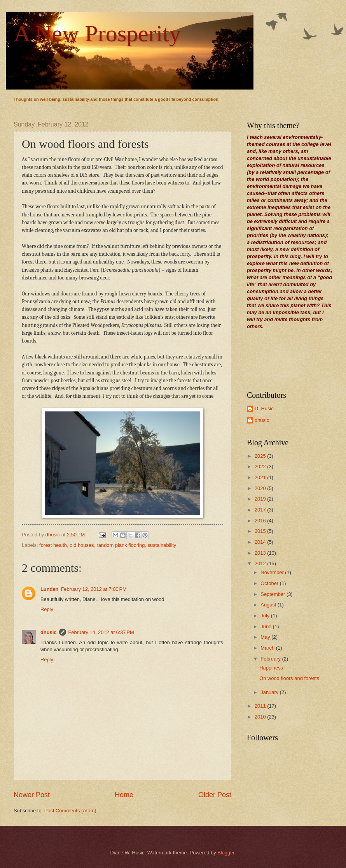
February (271, 659)
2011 (261, 706)
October (270, 583)
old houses (82, 545)
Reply (47, 609)
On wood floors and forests (289, 678)
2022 (261, 467)
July (266, 616)
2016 (261, 521)
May (266, 637)
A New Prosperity (97, 33)
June (267, 626)
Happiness (271, 668)
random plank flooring (121, 545)
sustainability (162, 545)
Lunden (49, 589)
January (270, 692)
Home (124, 795)
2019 (261, 499)
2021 (261, 477)
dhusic (49, 632)
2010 (261, 717)
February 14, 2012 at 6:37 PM (101, 632)
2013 (261, 553)
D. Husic (264, 409)
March (268, 648)
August (269, 605)
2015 (261, 531)
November (273, 572)
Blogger (226, 853)
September (273, 594)
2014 (261, 542)
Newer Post (32, 795)
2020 (261, 488)
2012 (261, 563)
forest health (53, 545)
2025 (261, 456)
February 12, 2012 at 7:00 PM (93, 589)
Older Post (215, 795)
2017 (261, 510)
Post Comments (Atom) (70, 811)
